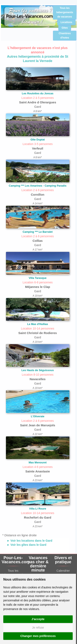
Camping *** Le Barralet (38, 232)
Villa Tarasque (38, 278)
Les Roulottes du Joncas (38, 93)
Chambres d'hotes (65, 36)
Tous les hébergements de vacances (65, 12)
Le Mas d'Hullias (37, 324)
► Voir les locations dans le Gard (29, 541)
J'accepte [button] (38, 619)
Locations (66, 22)
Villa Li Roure (38, 509)
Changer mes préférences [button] (38, 636)
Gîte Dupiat (37, 140)
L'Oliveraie (38, 416)
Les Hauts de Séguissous (38, 370)
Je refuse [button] (38, 628)
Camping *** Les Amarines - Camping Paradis (38, 186)
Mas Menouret (37, 462)
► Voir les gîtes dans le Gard (27, 545)
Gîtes (65, 28)
